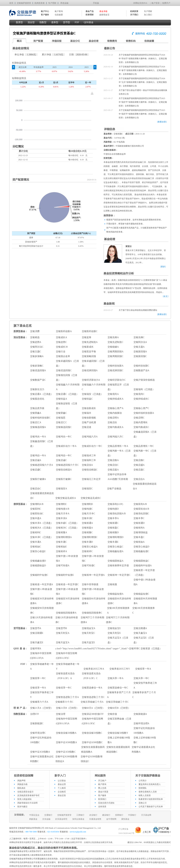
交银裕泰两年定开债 (118, 566)
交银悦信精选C (90, 470)
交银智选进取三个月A (67, 697)
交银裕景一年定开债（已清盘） (144, 573)
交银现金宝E (114, 628)
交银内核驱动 (115, 413)
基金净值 (103, 11)
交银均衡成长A (116, 427)
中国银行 (132, 815)
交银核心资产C (141, 408)
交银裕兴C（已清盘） (67, 528)
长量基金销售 (95, 819)
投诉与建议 (22, 807)
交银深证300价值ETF (93, 714)
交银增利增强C (90, 537)
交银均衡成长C (141, 427)
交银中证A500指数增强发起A (66, 759)
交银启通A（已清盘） (42, 394)
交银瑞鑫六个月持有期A (68, 387)
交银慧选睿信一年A (92, 688)
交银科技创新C (141, 366)
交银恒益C (87, 399)
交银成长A (61, 337)
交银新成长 (88, 347)
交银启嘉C (139, 470)
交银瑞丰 (87, 413)
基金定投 (62, 795)
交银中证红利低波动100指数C (41, 740)
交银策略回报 (89, 356)
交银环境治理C (38, 733)
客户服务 (102, 795)
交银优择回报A (90, 370)
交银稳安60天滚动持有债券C (119, 601)
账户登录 (156, 3)
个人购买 (62, 788)
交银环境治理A (141, 723)
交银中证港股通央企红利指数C (42, 759)
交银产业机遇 (89, 422)
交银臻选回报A (38, 427)
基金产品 (90, 11)
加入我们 (148, 15)
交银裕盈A (87, 528)
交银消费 (35, 331)
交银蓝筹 (87, 337)
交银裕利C (36, 532)
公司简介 (143, 781)
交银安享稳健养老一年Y (68, 666)
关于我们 (134, 15)
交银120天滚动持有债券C (67, 620)
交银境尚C (139, 394)
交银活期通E (37, 633)
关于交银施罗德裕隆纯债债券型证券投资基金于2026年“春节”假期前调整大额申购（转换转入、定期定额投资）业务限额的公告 (143, 70)
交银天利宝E (114, 633)
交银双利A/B (140, 504)
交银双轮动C (37, 514)
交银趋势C (61, 342)
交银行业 (61, 352)
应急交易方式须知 (106, 803)
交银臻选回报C (64, 427)
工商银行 (80, 815)
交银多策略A (37, 356)
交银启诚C (61, 460)
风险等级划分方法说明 (27, 803)
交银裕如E (61, 547)
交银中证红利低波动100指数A (144, 731)
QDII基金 (89, 22)
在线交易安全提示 (25, 792)
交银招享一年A (143, 669)
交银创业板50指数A (66, 733)
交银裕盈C (113, 528)
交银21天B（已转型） (67, 708)
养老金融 (64, 3)
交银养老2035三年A (94, 669)
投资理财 (90, 15)
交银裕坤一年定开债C (119, 575)
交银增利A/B (37, 504)
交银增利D (87, 504)
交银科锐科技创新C (40, 418)
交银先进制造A (90, 342)
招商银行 (119, 815)
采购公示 (143, 803)
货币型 (67, 22)
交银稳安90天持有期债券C (42, 610)
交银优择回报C (115, 370)
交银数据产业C (38, 380)
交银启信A (87, 465)
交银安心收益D (141, 547)
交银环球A (36, 649)
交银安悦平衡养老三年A (145, 685)
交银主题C (36, 352)
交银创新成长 (89, 408)
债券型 (55, 22)
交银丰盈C (139, 537)
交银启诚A (36, 460)
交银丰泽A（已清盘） (42, 523)
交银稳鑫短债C (141, 551)
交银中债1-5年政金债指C (93, 592)
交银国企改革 (63, 356)
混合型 (31, 22)
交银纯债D (113, 509)
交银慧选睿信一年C (118, 688)
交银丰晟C (61, 542)
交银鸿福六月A (90, 437)
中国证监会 (34, 815)
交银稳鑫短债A (116, 551)
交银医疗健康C (64, 479)
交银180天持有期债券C (144, 610)
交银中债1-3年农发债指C (93, 558)
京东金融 (46, 819)
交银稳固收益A (116, 561)
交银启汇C (61, 422)
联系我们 (102, 799)
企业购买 (62, 792)
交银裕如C (36, 547)
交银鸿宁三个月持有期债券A (92, 620)
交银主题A (139, 347)
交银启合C (36, 489)
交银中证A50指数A (40, 752)
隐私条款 (21, 788)
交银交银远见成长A (66, 498)
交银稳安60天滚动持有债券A (94, 601)
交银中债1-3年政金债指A (145, 582)
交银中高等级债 (90, 584)
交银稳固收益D (38, 566)
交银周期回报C (115, 356)
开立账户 (102, 781)
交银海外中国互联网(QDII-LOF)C (67, 656)
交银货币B (61, 628)
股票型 (19, 22)
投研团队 (143, 788)
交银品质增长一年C (144, 446)
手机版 (96, 3)
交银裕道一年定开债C (67, 584)
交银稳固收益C (141, 561)
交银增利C (61, 504)
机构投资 (134, 11)
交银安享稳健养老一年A (42, 666)
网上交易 (102, 788)
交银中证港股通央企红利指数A (143, 749)
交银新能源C (37, 723)
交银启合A (139, 479)
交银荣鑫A (36, 413)
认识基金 (62, 781)
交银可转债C (88, 566)
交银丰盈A (36, 518)
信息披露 (59, 15)
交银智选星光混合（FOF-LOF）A (65, 676)
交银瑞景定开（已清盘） (118, 387)
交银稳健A (113, 347)
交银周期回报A (116, 352)
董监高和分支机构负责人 (150, 784)
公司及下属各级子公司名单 (151, 807)
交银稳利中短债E (65, 575)
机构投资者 (40, 3)
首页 (11, 3)
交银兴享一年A (116, 678)
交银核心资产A (116, 408)
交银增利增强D (116, 537)
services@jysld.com (78, 832)
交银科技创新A (116, 366)
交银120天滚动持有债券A (41, 620)
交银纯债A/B (63, 509)
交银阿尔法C (37, 347)
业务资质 (102, 807)
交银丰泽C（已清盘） (42, 537)
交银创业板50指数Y (118, 733)
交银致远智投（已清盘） (67, 406)
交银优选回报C (64, 370)
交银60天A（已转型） (93, 708)
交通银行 (48, 815)
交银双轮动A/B (141, 509)
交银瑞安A (61, 489)
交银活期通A (140, 628)
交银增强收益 (141, 532)
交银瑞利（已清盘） (144, 389)
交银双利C (36, 509)
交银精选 (35, 337)
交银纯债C (87, 509)
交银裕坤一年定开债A (93, 575)
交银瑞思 (61, 418)
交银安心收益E (38, 551)
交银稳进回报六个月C (67, 465)
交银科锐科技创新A (144, 413)
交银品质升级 (37, 408)
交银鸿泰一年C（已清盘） (145, 453)
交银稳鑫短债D (38, 561)
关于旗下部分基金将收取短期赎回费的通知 (138, 310)
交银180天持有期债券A (118, 610)
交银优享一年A (38, 688)
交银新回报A (140, 352)
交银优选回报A (38, 370)
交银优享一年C (64, 688)
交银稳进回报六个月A (42, 465)
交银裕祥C (87, 551)
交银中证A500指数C (92, 742)
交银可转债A (63, 566)
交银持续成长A (116, 399)
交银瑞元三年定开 (91, 479)
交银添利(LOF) (115, 504)
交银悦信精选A (64, 470)
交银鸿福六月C (115, 437)
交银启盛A (139, 465)
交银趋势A (36, 342)
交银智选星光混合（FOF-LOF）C (91, 676)
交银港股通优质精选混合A (145, 486)
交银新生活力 (37, 389)
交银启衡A (113, 460)
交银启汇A (36, 422)
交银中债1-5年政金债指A (67, 592)
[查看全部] (162, 122)
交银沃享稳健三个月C (117, 702)
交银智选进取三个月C (93, 697)
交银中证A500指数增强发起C (92, 759)
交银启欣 (112, 422)
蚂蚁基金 (33, 819)
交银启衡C (139, 460)
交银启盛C (36, 470)
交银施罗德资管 (24, 3)
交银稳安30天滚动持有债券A (42, 601)
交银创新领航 (89, 418)
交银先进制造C (115, 342)
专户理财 (52, 3)
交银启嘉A (113, 470)
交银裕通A (87, 523)
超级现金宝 (104, 15)
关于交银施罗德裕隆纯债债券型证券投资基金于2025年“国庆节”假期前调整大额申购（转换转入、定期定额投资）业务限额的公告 (143, 102)
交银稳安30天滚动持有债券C (68, 601)
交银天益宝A (63, 642)
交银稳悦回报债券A (66, 613)
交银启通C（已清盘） (67, 394)
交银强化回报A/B (117, 514)
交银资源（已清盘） (151, 649)
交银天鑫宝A (140, 633)
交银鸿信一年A (38, 456)
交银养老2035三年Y (120, 669)
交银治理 (61, 714)
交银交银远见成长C (91, 498)
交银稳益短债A (116, 594)
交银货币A (36, 628)
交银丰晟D (87, 542)
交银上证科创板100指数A (119, 740)
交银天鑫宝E (37, 642)
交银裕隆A (61, 532)
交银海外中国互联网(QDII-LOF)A (41, 656)
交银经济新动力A (91, 380)
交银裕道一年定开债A (42, 584)
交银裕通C (113, 523)
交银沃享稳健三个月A (92, 702)
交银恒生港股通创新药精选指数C (118, 749)
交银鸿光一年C (64, 437)
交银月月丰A (63, 514)
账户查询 (59, 11)
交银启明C (139, 418)
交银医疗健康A (38, 479)
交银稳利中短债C (39, 575)
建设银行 (106, 815)
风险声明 (21, 781)
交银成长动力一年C (92, 446)
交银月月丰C (88, 514)
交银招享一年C (38, 678)
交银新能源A (140, 714)
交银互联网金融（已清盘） (119, 721)
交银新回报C (140, 356)
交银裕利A (139, 528)
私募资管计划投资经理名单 (151, 799)
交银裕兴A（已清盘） (42, 528)
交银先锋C (139, 337)
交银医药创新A (64, 331)
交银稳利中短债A (143, 566)
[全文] (166, 296)
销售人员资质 (145, 795)
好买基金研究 (61, 819)
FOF (77, 22)
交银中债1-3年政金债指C (41, 592)
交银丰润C (87, 518)
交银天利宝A (63, 633)
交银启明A (113, 418)
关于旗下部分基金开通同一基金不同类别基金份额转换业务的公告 (143, 92)
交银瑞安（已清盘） (92, 394)
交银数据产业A (141, 370)
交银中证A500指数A (66, 742)
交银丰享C (139, 518)
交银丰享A (113, 518)
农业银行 (93, 815)
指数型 (43, 22)
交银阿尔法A (140, 342)
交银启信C (113, 465)
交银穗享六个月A (39, 702)
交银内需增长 (141, 422)
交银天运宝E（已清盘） (144, 640)
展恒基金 (125, 819)
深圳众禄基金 (78, 819)
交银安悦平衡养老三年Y (42, 695)
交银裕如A (139, 542)
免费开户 (166, 3)
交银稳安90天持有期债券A (145, 601)
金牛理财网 (111, 819)
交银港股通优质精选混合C (42, 496)
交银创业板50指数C (92, 733)
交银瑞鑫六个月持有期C (94, 387)
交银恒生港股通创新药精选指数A (93, 749)
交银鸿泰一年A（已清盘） (119, 453)
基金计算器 (103, 792)
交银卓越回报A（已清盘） (67, 363)
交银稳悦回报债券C (92, 613)
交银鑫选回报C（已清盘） (42, 444)
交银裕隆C (87, 532)
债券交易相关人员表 (148, 792)
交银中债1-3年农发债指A (67, 558)
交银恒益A (61, 399)
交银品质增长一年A (118, 446)
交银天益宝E (88, 642)
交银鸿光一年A (38, 437)
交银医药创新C (90, 331)
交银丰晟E (113, 542)
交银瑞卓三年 (89, 456)
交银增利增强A (64, 537)
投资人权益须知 (24, 799)
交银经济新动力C (117, 380)
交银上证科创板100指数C (145, 740)
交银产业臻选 (114, 489)
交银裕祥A (61, 551)
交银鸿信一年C (64, 456)
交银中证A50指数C (66, 752)
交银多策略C (37, 366)
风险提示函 (22, 784)
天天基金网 (146, 815)
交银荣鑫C (61, 413)
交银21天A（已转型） (42, 708)
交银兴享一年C (141, 678)
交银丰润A (61, 518)
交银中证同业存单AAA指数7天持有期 (118, 477)
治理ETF (35, 714)
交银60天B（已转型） (119, 708)
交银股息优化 (37, 399)
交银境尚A (113, 394)
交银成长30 (62, 347)
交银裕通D (139, 523)
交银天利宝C (88, 633)
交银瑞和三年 (89, 460)
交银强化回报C (141, 514)
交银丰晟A (36, 542)
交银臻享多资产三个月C (144, 695)
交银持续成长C (141, 399)
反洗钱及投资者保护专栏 (28, 795)
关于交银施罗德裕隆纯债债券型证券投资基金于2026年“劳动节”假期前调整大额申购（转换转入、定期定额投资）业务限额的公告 (143, 59)
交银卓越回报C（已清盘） (93, 363)
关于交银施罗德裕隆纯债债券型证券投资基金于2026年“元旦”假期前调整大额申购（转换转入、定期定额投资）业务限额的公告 (143, 82)
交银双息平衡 (89, 352)
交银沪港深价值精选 (144, 380)
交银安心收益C (115, 547)
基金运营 (62, 784)
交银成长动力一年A (66, 446)
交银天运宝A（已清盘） (118, 640)
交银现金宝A (89, 628)
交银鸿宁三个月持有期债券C (118, 620)
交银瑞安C (87, 489)
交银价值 (112, 714)
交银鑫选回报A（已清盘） (145, 434)
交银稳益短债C (141, 594)
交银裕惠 (112, 584)
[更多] (163, 267)
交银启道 (87, 427)
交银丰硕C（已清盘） (67, 523)
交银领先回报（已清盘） (67, 378)
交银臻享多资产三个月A (119, 695)
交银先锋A (113, 337)
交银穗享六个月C (64, 702)
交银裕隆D (113, 532)
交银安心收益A (90, 547)
